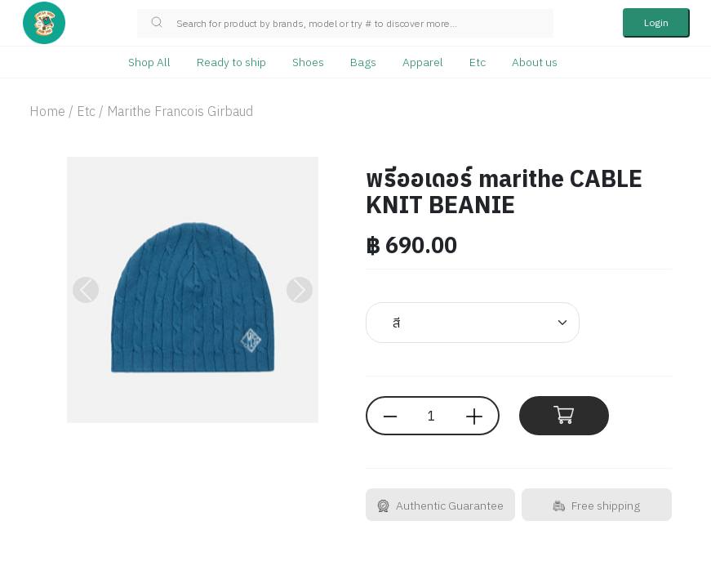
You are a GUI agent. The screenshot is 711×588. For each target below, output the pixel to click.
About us (535, 62)
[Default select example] (473, 323)
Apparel (423, 62)
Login (656, 22)
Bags (363, 62)
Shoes (308, 62)
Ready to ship (231, 62)
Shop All (149, 62)
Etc (478, 62)
